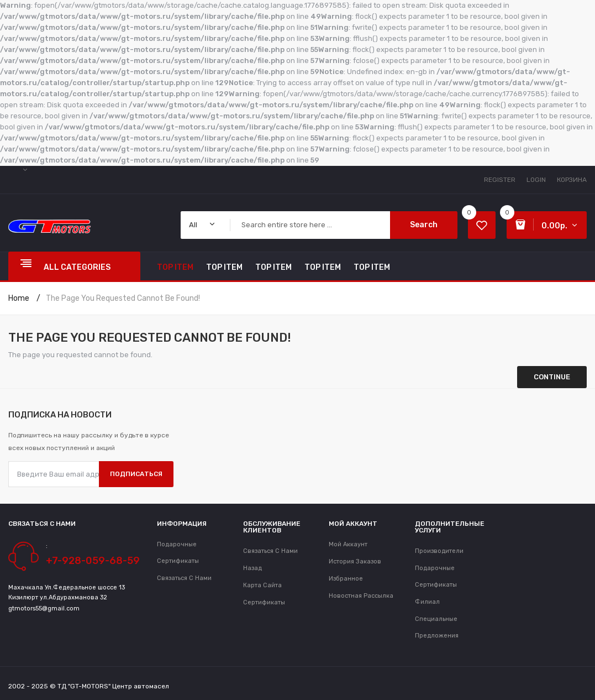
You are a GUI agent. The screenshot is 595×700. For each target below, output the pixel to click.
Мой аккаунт (348, 544)
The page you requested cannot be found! (123, 298)
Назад (252, 568)
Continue (552, 377)
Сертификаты (264, 602)
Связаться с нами (184, 578)
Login (536, 180)
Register (500, 180)
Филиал (427, 602)
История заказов (355, 561)
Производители (439, 551)
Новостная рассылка (361, 596)
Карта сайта (262, 585)
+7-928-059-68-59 (93, 561)
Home (19, 298)
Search (424, 225)
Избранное (346, 579)
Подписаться (136, 474)
